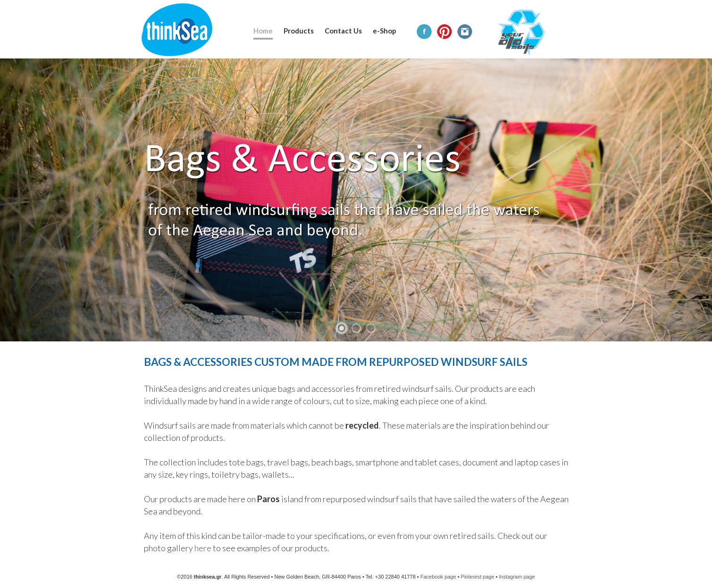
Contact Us (343, 31)
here (203, 548)
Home (263, 31)
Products (299, 31)
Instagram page (517, 577)
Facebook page (438, 577)
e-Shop (385, 31)
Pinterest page (478, 577)
